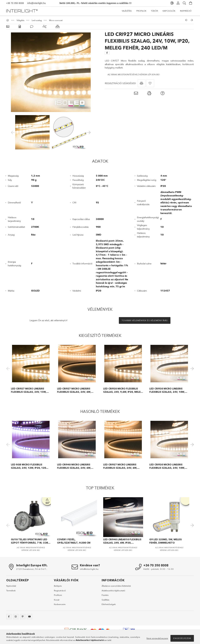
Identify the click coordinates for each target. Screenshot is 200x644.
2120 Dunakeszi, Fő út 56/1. (32, 569)
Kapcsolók (169, 11)
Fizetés (105, 595)
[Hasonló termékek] (58, 27)
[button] (142, 83)
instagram (16, 617)
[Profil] (178, 3)
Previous (9, 368)
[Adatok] (20, 27)
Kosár (57, 600)
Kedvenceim (60, 604)
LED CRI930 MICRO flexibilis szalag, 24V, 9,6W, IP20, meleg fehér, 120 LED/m (123, 390)
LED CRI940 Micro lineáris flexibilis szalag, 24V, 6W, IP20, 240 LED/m (74, 466)
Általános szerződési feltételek (116, 586)
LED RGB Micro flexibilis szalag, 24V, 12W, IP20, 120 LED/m (28, 466)
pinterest (23, 617)
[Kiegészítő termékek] (44, 27)
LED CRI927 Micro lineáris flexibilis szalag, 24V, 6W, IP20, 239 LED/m (74, 390)
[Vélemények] (32, 27)
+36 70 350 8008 (15, 3)
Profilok (141, 11)
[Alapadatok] (8, 27)
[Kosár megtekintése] (191, 3)
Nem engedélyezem (157, 638)
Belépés (58, 586)
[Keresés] (185, 3)
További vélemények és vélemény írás (145, 320)
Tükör (154, 11)
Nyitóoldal (11, 586)
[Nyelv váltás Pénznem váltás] (172, 3)
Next (192, 368)
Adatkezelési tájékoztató (113, 591)
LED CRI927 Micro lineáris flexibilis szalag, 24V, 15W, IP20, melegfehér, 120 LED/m (29, 390)
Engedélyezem (182, 638)
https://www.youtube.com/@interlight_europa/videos (30, 617)
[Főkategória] (8, 20)
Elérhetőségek (109, 604)
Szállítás (105, 600)
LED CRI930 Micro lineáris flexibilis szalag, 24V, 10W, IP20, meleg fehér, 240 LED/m (168, 390)
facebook (9, 617)
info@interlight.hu (35, 3)
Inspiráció (186, 11)
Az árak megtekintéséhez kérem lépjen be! (134, 74)
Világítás (127, 11)
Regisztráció (60, 591)
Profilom (58, 595)
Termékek (11, 591)
